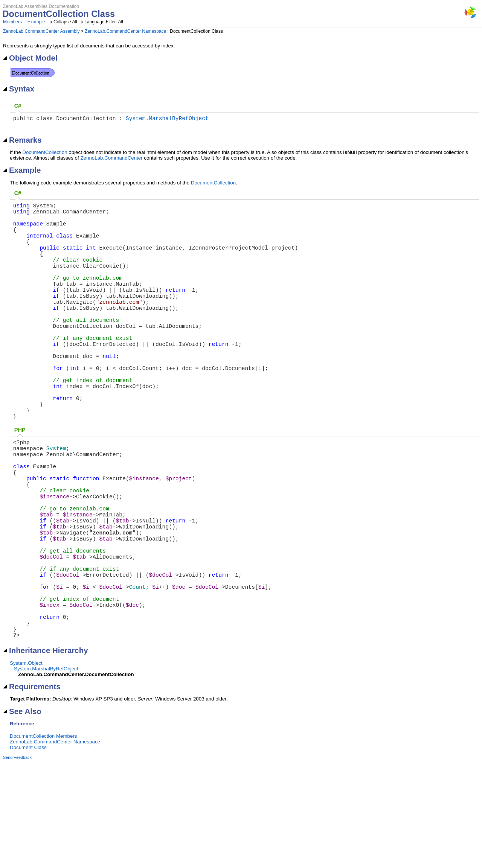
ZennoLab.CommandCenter (111, 159)
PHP (20, 486)
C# (18, 106)
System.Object (26, 768)
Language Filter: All (104, 22)
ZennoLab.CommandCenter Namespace (125, 31)
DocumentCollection (45, 154)
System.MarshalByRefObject (167, 119)
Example (36, 22)
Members (12, 22)
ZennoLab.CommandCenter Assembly (41, 31)
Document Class (28, 853)
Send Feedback (17, 863)
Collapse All (65, 22)
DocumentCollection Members (43, 841)
